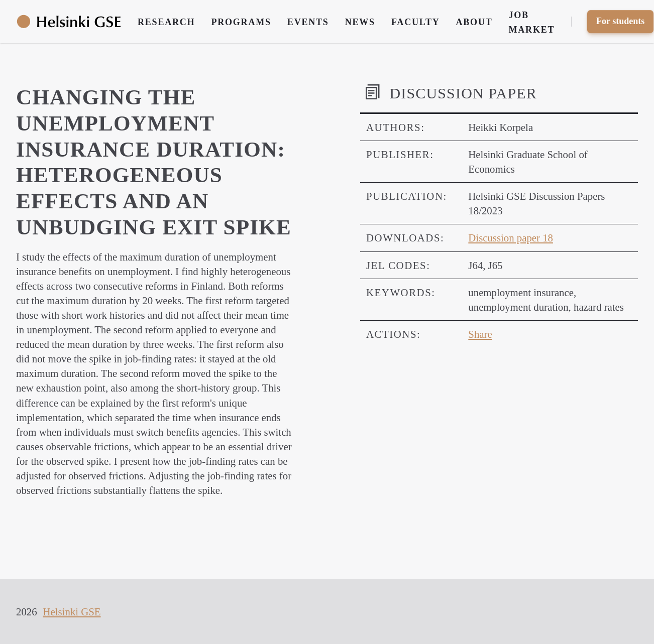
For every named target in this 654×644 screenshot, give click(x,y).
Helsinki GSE (72, 612)
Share (480, 334)
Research (166, 22)
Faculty (416, 22)
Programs (241, 22)
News (360, 22)
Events (308, 22)
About (474, 22)
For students (620, 21)
